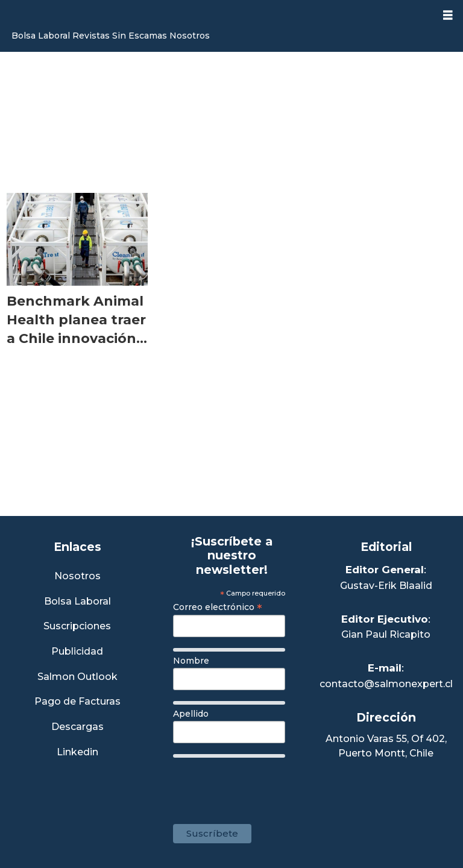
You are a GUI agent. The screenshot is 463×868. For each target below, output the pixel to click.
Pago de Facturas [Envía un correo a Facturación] (77, 702)
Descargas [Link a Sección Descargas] (77, 727)
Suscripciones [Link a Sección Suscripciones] (77, 627)
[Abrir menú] (448, 15)
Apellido (191, 714)
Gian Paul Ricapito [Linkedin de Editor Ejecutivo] (386, 634)
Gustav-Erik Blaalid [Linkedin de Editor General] (386, 586)
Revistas (91, 36)
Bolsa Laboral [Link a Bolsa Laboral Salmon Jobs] (77, 602)
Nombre (191, 661)
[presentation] (265, 785)
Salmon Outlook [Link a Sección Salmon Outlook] (77, 677)
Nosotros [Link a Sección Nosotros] (77, 577)
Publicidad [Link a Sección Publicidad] (77, 652)
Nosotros (190, 36)
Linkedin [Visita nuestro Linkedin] (77, 753)
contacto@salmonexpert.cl (386, 684)
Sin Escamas (140, 36)
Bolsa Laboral (41, 36)
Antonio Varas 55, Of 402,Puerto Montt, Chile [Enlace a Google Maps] (386, 746)
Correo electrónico (218, 607)
